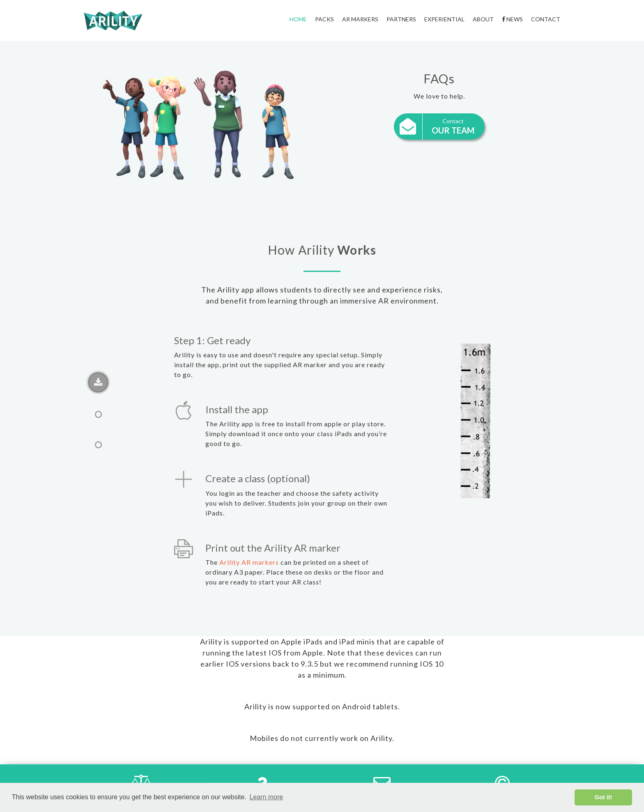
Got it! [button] (603, 797)
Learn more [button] (266, 797)
